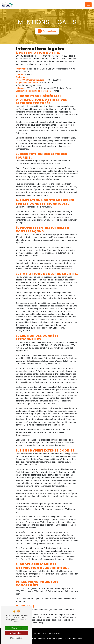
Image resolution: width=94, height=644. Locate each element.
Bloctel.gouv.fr (22, 435)
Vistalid (29, 74)
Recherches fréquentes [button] (47, 634)
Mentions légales (55, 639)
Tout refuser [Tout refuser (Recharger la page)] (16, 633)
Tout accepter (16, 628)
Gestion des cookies (74, 639)
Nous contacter (47, 31)
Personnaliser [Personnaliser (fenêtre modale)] (16, 638)
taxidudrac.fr (28, 61)
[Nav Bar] (88, 5)
